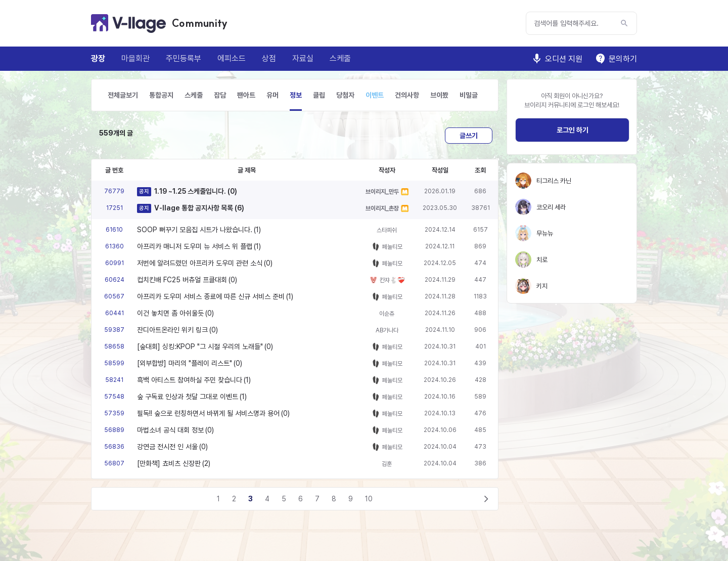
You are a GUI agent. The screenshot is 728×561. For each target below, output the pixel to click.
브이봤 (439, 95)
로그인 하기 (573, 130)
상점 (269, 58)
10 (369, 499)
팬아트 (246, 95)
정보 (296, 95)
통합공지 (161, 95)
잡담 (220, 95)
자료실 (303, 58)
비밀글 (469, 95)
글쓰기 (469, 136)
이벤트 (375, 95)
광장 (98, 58)
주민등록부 (184, 58)
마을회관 (135, 58)
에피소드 (232, 58)
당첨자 (345, 95)
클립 (319, 95)
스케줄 (340, 58)
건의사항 (407, 95)
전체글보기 (123, 95)
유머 (272, 95)
